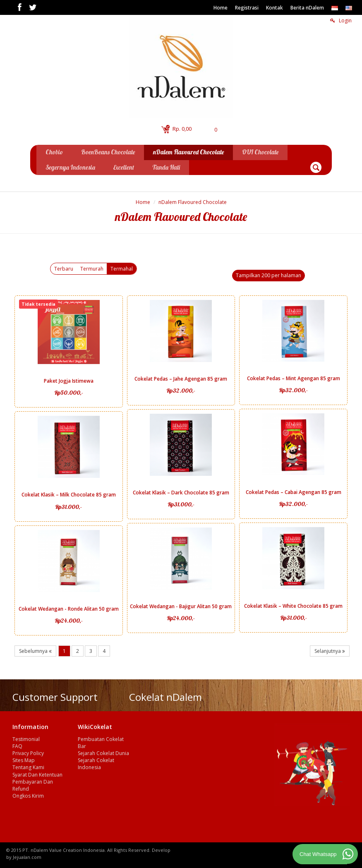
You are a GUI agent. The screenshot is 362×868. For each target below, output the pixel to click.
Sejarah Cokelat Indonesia (96, 762)
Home (221, 8)
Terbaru (64, 267)
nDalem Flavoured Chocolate (193, 201)
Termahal (122, 267)
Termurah (92, 267)
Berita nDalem (307, 8)
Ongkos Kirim (28, 795)
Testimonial (26, 738)
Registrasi (247, 8)
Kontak (274, 8)
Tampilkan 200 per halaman (269, 274)
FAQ (17, 745)
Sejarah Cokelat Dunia (103, 752)
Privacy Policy (28, 752)
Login (341, 20)
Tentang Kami (28, 766)
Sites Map (24, 759)
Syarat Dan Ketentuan (37, 773)
